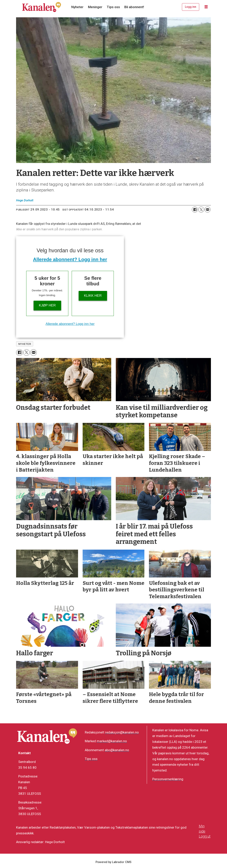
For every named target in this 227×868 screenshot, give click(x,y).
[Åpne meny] (206, 7)
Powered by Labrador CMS (113, 862)
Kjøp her (47, 305)
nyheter (25, 344)
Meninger (95, 7)
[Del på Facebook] (195, 210)
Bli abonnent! (134, 7)
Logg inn (191, 7)
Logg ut (205, 836)
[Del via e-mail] (208, 210)
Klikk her (93, 296)
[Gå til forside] (42, 7)
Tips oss (113, 7)
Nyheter (77, 7)
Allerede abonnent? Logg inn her (70, 259)
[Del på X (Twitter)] (201, 210)
